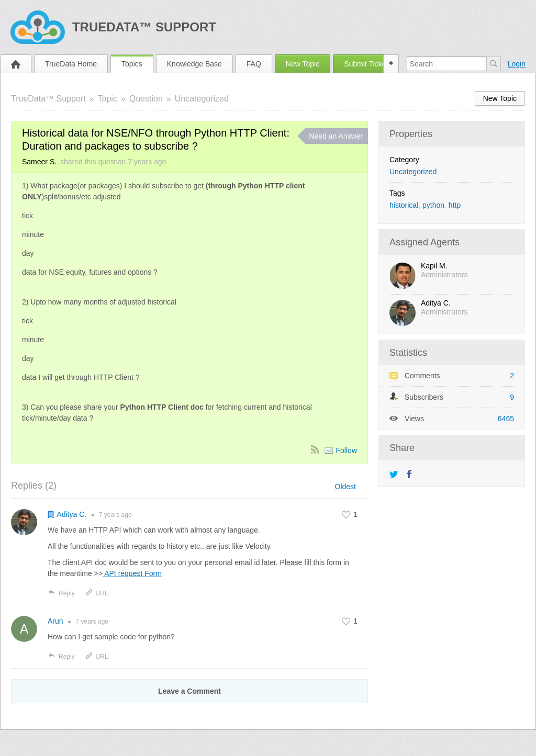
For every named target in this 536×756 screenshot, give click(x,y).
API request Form (132, 573)
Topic (108, 99)
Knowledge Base (194, 64)
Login (517, 64)
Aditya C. (436, 303)
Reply (61, 593)
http (455, 205)
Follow (347, 450)
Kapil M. (434, 266)
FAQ (254, 64)
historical (404, 205)
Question (146, 99)
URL (97, 593)
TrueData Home (71, 64)
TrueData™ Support (144, 27)
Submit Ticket (366, 64)
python (433, 205)
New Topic (303, 64)
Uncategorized (202, 99)
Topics (132, 64)
